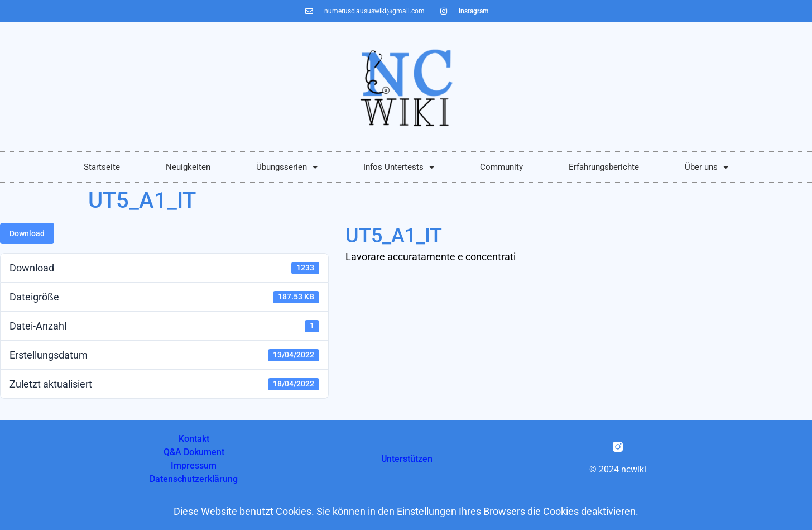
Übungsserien (287, 167)
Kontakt (194, 439)
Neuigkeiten (188, 167)
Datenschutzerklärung (194, 479)
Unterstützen (407, 459)
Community (501, 167)
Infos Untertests (399, 167)
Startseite (102, 167)
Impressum (194, 465)
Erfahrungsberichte (604, 167)
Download (27, 233)
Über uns (707, 167)
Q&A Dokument (194, 452)
